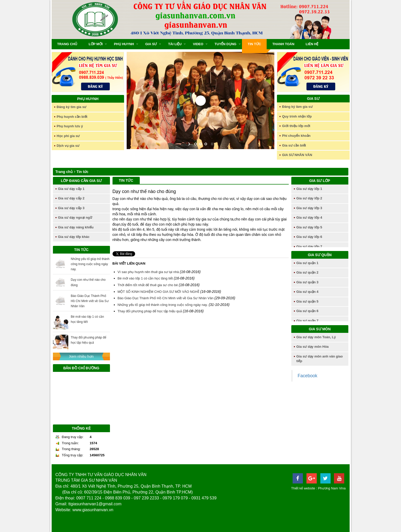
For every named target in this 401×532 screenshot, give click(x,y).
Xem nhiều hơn (81, 356)
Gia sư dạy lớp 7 (309, 246)
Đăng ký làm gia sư (297, 107)
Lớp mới (96, 44)
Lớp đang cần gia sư (81, 181)
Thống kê (81, 428)
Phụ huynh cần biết (72, 117)
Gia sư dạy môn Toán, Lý (316, 337)
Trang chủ (67, 44)
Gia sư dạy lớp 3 (309, 208)
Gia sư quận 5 (307, 301)
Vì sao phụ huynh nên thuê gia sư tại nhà (148, 272)
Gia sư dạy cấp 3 (71, 208)
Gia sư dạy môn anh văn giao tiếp (320, 359)
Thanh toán (283, 44)
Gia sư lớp (320, 181)
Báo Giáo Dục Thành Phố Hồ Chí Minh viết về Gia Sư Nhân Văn (90, 301)
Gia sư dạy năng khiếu (76, 227)
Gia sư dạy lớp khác (74, 237)
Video (198, 44)
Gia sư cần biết (294, 145)
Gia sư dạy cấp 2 (71, 198)
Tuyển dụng (225, 44)
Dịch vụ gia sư (68, 146)
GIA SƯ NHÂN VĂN (297, 155)
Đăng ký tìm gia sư (72, 107)
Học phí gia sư (68, 136)
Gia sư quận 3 (307, 282)
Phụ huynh (124, 44)
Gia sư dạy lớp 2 (309, 198)
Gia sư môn (320, 329)
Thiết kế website (303, 488)
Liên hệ (312, 44)
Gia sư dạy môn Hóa (313, 347)
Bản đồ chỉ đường (81, 368)
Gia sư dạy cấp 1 (71, 189)
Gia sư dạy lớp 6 (309, 237)
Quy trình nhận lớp (297, 116)
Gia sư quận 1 (307, 263)
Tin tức (254, 44)
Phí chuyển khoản (296, 136)
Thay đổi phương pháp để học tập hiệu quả (150, 311)
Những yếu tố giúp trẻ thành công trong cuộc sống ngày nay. (90, 264)
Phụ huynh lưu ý (70, 126)
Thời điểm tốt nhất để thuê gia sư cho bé (148, 285)
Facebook (308, 376)
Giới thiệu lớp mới (296, 126)
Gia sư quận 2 (307, 272)
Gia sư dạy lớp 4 (309, 217)
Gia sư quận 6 (307, 311)
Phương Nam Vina (332, 488)
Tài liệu (175, 44)
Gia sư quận (320, 255)
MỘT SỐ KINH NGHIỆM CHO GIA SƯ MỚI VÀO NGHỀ (158, 292)
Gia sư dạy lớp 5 (309, 227)
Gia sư (151, 44)
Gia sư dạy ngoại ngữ (75, 217)
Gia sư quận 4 (307, 292)
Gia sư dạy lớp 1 (309, 189)
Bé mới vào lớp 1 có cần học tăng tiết (145, 278)
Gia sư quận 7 (307, 321)
